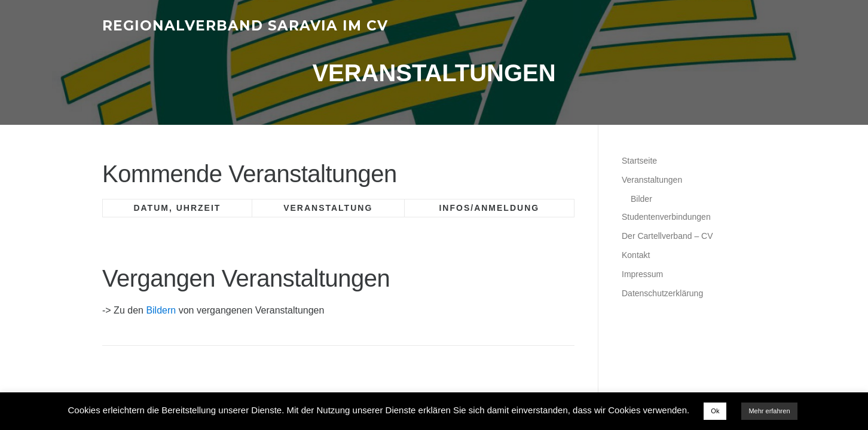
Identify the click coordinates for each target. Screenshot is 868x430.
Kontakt (636, 255)
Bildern (161, 310)
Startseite (639, 161)
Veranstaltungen (652, 180)
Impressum (642, 274)
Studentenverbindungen (666, 217)
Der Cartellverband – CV (667, 236)
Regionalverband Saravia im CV (245, 25)
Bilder (641, 199)
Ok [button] (715, 411)
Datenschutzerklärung (662, 293)
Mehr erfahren (769, 411)
